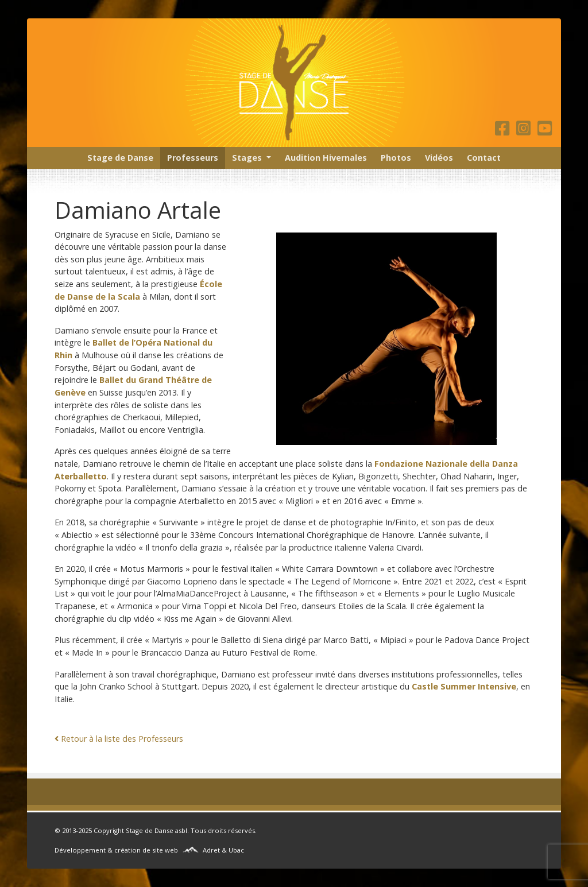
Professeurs (193, 158)
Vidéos (439, 158)
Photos (396, 158)
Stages (247, 158)
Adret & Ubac (223, 850)
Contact (484, 158)
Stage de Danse (120, 158)
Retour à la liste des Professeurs (119, 739)
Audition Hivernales (326, 158)
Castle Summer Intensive (464, 686)
